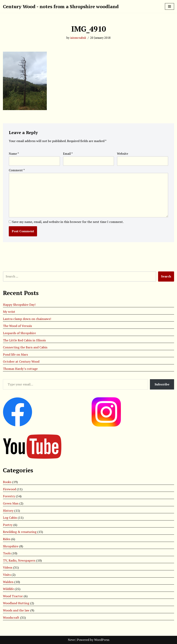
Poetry (8, 525)
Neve (71, 640)
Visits (7, 575)
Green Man (11, 503)
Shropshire (11, 546)
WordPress (102, 640)
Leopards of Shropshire (19, 333)
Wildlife (8, 589)
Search (166, 276)
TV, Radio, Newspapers (19, 560)
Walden (8, 582)
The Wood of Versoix (17, 326)
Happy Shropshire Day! (19, 305)
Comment (17, 170)
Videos (8, 567)
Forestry (9, 496)
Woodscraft (11, 617)
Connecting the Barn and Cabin (25, 347)
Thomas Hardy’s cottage (20, 369)
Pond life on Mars (15, 354)
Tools (7, 553)
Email (68, 154)
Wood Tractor (13, 596)
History (8, 511)
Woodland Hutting (16, 603)
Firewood (9, 489)
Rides (7, 539)
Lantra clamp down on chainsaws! (27, 319)
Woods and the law (16, 610)
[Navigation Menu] (169, 6)
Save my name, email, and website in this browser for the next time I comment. (68, 222)
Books (7, 482)
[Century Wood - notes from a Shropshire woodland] (61, 6)
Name (14, 154)
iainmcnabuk (78, 38)
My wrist (9, 312)
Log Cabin (10, 518)
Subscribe (162, 384)
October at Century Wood (21, 361)
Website (123, 154)
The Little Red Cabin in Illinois (24, 340)
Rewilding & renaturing (20, 532)
